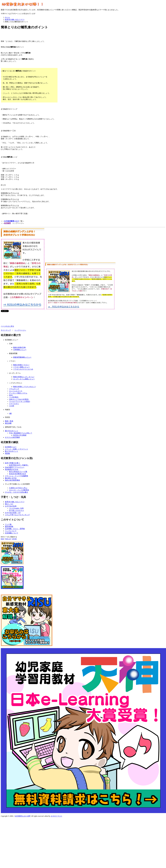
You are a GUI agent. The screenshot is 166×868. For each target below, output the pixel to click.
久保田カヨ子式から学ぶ (18, 488)
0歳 (10, 413)
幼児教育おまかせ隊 (22, 816)
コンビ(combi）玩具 (16, 508)
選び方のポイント (12, 431)
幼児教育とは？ (11, 447)
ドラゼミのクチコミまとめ (23, 369)
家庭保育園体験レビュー (22, 357)
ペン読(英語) (14, 397)
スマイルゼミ (14, 404)
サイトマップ (6, 330)
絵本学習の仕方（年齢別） (19, 465)
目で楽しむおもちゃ (17, 510)
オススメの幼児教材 (12, 437)
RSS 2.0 (8, 539)
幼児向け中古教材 (20, 435)
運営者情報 (9, 527)
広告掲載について (12, 533)
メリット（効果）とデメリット (17, 449)
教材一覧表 (9, 421)
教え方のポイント (12, 451)
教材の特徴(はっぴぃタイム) (24, 377)
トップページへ (20, 330)
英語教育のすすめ (12, 469)
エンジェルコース (16, 391)
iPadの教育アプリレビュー (15, 467)
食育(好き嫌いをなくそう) (15, 502)
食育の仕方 (12, 221)
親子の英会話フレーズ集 (18, 472)
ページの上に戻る (7, 326)
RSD (2, 539)
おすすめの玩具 (11, 506)
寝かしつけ (9, 504)
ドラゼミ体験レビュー (21, 367)
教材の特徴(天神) (20, 347)
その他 (12, 406)
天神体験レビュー (20, 350)
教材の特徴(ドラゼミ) (21, 365)
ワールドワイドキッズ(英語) (20, 401)
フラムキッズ (14, 389)
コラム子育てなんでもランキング (17, 515)
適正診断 (8, 423)
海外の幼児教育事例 (12, 480)
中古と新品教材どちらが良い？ (21, 433)
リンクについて (11, 531)
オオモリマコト (56, 816)
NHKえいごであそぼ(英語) (19, 399)
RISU (11, 395)
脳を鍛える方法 (11, 478)
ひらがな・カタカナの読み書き (17, 492)
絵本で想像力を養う (12, 463)
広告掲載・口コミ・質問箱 (15, 529)
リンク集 (8, 524)
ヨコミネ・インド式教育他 (19, 490)
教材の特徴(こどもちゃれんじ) (25, 387)
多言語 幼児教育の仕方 (18, 474)
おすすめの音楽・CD (13, 513)
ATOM (14, 539)
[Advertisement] (25, 35)
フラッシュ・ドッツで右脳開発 (17, 476)
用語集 (7, 453)
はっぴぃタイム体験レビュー (24, 379)
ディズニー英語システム (18, 393)
